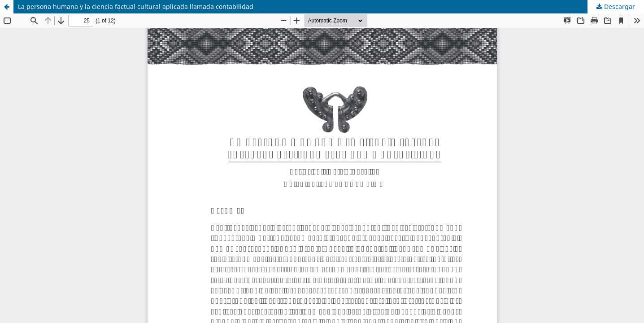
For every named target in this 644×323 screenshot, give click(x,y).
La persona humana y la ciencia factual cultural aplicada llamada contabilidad (136, 7)
